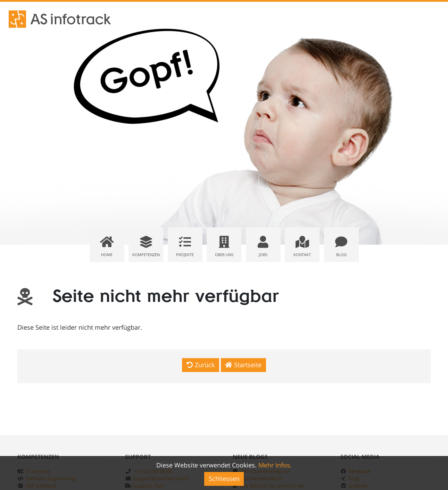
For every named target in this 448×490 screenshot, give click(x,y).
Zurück (201, 365)
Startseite (243, 365)
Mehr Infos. (275, 465)
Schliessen (224, 479)
